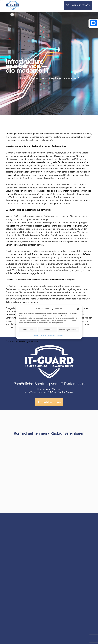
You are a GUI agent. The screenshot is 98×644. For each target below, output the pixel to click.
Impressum (60, 336)
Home (22, 78)
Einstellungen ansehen (69, 330)
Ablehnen (47, 330)
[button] (78, 309)
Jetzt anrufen (49, 402)
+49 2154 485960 (81, 5)
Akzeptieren (28, 330)
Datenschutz (51, 336)
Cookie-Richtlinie (40, 336)
